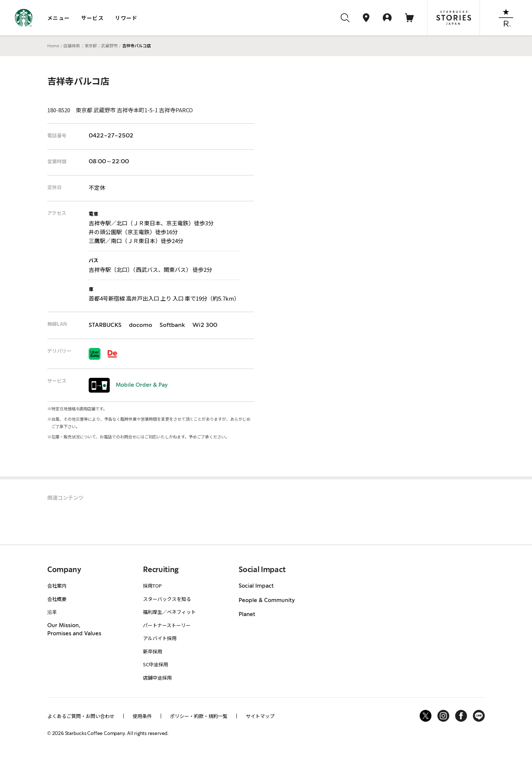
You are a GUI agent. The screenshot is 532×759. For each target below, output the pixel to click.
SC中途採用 (156, 664)
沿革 (52, 612)
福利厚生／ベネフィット (169, 612)
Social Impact (256, 586)
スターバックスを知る (167, 599)
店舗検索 (72, 45)
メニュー (59, 18)
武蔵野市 (109, 45)
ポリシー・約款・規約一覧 (199, 716)
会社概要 (57, 599)
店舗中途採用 (157, 678)
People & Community (267, 601)
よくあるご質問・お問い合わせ (81, 716)
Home (53, 45)
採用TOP (152, 586)
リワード (126, 18)
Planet (247, 615)
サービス (93, 18)
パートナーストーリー (167, 625)
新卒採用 (153, 651)
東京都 (91, 45)
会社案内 (57, 586)
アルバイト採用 (160, 638)
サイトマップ (260, 716)
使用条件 (142, 716)
